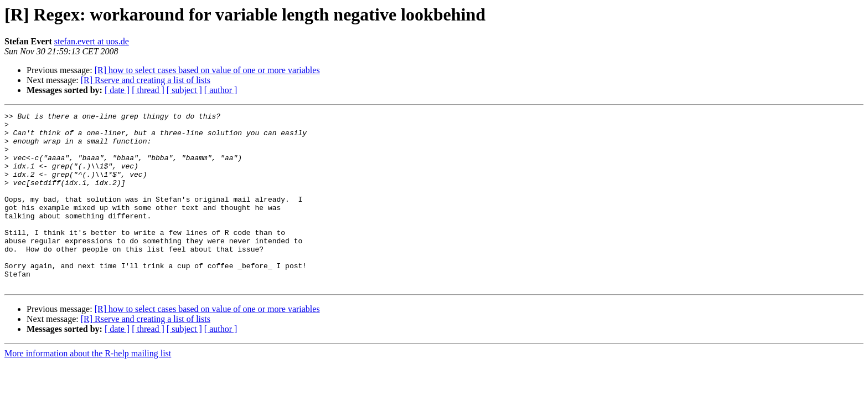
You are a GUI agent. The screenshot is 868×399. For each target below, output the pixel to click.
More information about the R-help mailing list (88, 388)
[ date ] (117, 90)
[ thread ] (148, 90)
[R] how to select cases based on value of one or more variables (207, 70)
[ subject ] (184, 90)
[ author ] (221, 90)
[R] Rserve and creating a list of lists (146, 80)
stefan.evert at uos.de (92, 41)
